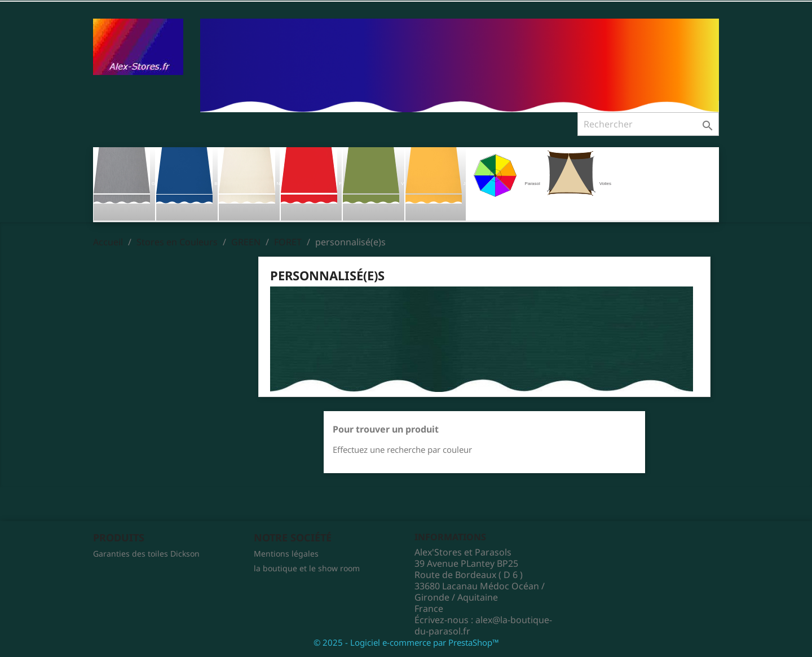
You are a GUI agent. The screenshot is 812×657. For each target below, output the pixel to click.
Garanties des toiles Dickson (146, 554)
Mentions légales (286, 554)
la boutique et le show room (307, 568)
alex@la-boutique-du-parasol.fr (483, 625)
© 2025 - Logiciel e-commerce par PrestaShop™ (406, 642)
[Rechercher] (648, 124)
